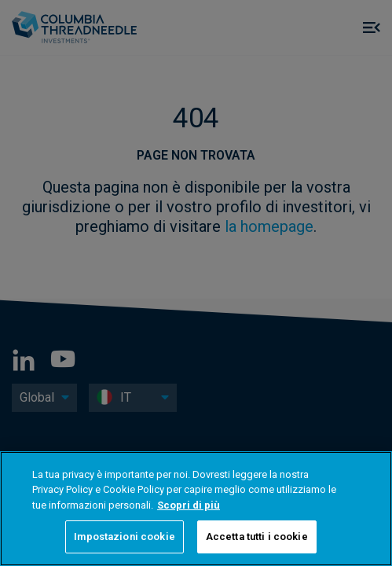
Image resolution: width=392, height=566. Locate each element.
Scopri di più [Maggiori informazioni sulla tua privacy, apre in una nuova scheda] (189, 505)
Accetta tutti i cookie (257, 537)
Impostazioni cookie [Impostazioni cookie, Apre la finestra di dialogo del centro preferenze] (124, 537)
